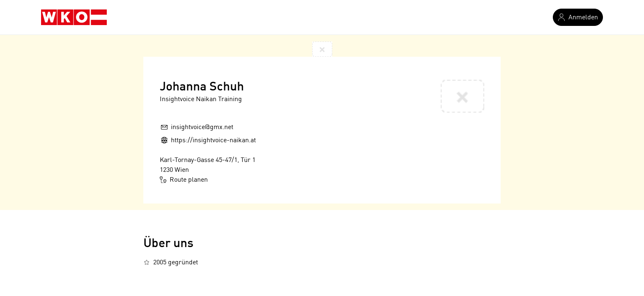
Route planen (184, 180)
